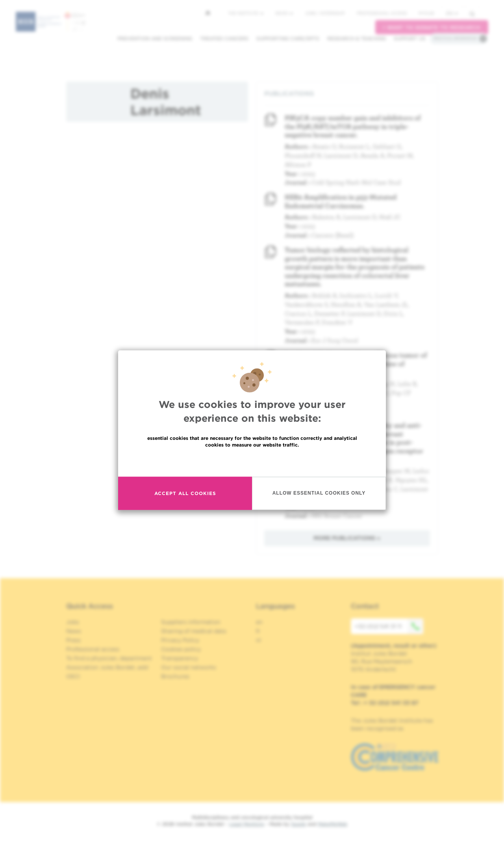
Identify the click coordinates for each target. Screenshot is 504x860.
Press (73, 640)
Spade (298, 824)
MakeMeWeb (333, 824)
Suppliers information (191, 622)
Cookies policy (181, 649)
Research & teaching (357, 38)
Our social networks (189, 667)
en (452, 13)
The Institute (246, 13)
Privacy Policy (180, 640)
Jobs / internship (325, 13)
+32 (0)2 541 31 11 (389, 626)
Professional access (382, 13)
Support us (410, 38)
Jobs (73, 622)
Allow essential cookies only (319, 493)
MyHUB (426, 13)
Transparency (180, 658)
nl (258, 640)
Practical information (455, 38)
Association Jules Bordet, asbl (107, 667)
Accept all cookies (185, 493)
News (284, 13)
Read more (252, 461)
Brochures (175, 676)
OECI (73, 676)
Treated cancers (224, 38)
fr (258, 631)
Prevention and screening (155, 38)
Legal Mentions (247, 824)
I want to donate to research (432, 27)
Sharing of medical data (194, 631)
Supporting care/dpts (288, 38)
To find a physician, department (109, 658)
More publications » (347, 538)
